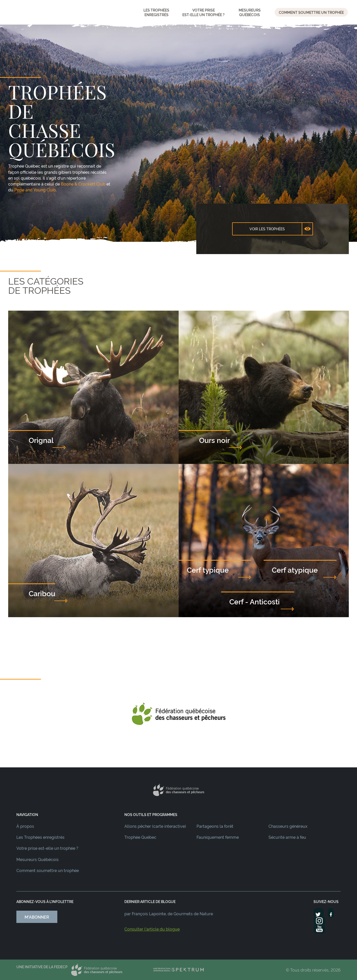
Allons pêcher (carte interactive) (155, 826)
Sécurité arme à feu (287, 837)
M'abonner (37, 917)
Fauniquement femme (218, 837)
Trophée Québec (140, 837)
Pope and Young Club (35, 190)
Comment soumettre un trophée (48, 870)
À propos (25, 826)
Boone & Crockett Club (83, 184)
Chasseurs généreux (288, 826)
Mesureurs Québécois (37, 859)
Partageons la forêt (215, 826)
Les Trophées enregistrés (40, 837)
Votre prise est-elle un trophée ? (47, 848)
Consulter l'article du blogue (152, 929)
